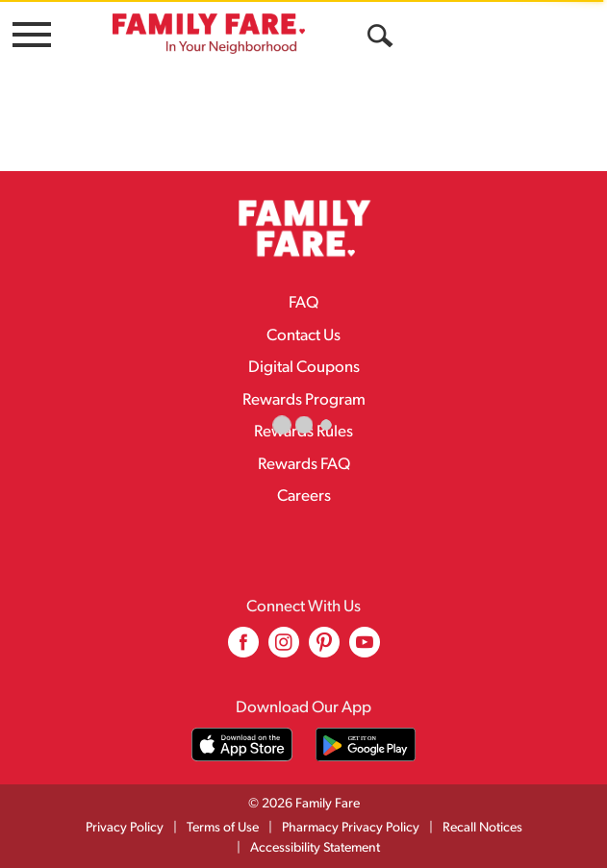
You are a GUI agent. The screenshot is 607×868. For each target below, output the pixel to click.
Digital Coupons (304, 368)
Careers (304, 496)
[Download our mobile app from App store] (242, 744)
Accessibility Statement (315, 848)
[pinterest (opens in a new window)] (324, 649)
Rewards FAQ (304, 465)
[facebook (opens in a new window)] (243, 649)
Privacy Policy (125, 828)
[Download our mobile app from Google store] (366, 744)
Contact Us (303, 336)
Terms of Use (223, 828)
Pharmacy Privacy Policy (351, 828)
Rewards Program (304, 400)
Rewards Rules (303, 432)
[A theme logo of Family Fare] (209, 33)
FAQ (303, 303)
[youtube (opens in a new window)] (365, 649)
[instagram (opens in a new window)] (284, 649)
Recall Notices (482, 828)
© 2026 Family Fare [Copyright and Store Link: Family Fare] (304, 804)
